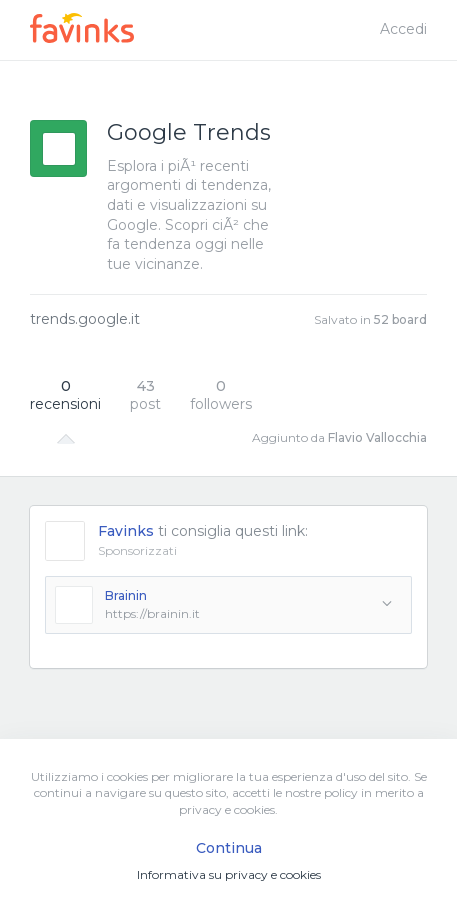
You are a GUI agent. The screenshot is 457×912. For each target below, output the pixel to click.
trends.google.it (85, 319)
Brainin (126, 595)
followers (221, 395)
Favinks (126, 531)
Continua (229, 848)
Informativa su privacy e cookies (229, 874)
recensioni (65, 395)
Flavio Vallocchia (377, 437)
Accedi (403, 29)
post (145, 395)
